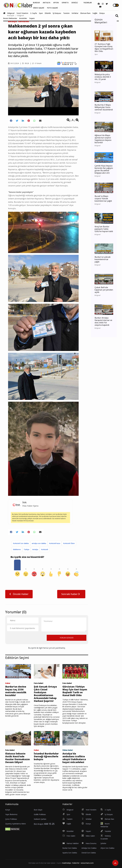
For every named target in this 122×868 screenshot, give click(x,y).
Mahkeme (17, 549)
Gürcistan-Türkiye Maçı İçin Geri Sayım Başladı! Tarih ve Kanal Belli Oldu (75, 691)
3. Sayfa (34, 13)
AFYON (56, 3)
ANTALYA (47, 3)
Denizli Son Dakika (89, 853)
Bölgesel (11, 13)
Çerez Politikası (11, 819)
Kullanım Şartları (40, 819)
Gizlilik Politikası (40, 814)
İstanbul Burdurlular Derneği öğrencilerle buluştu (46, 756)
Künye (8, 810)
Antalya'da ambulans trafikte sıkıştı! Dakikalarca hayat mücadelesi (74, 758)
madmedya (66, 863)
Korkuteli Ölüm (69, 543)
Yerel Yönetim (22, 13)
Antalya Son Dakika (89, 848)
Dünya (102, 13)
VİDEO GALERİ (39, 8)
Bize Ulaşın (38, 810)
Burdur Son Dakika (70, 848)
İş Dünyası (57, 13)
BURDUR (36, 3)
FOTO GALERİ (52, 8)
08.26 (26, 63)
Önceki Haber (19, 594)
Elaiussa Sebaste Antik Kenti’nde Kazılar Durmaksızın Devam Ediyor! (18, 758)
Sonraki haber (71, 594)
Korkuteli (24, 21)
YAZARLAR (88, 3)
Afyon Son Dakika (107, 848)
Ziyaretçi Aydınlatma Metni (15, 824)
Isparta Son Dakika (70, 853)
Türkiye (27, 549)
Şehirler (103, 843)
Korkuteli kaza (55, 543)
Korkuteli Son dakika (21, 543)
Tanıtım (66, 13)
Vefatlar (75, 13)
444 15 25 (49, 824)
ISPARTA (65, 3)
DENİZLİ (75, 3)
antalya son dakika (39, 543)
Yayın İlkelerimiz (11, 814)
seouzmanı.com (87, 863)
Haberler (76, 863)
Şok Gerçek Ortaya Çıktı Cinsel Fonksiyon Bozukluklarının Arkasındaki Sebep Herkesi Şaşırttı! (45, 694)
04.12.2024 (13, 63)
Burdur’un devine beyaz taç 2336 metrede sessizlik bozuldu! (16, 691)
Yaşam (32, 18)
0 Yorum (37, 63)
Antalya (12, 21)
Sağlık (95, 13)
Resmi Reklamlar (10, 18)
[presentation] (25, 638)
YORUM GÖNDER (67, 638)
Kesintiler (23, 18)
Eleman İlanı (85, 13)
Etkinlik (48, 13)
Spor (41, 13)
